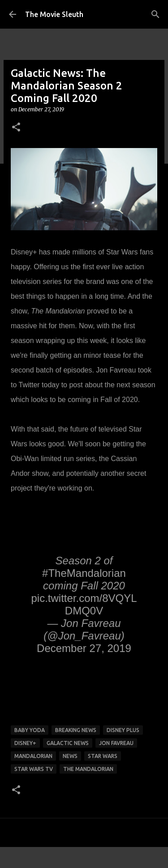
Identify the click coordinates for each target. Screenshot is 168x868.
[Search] (155, 14)
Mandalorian (33, 756)
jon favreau (116, 743)
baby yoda (30, 730)
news (70, 756)
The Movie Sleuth (54, 14)
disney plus (123, 730)
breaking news (76, 730)
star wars (103, 756)
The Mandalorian (88, 769)
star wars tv (34, 769)
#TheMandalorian (84, 573)
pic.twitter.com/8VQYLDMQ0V (84, 604)
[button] (16, 128)
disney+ (25, 743)
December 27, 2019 (84, 648)
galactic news (68, 743)
